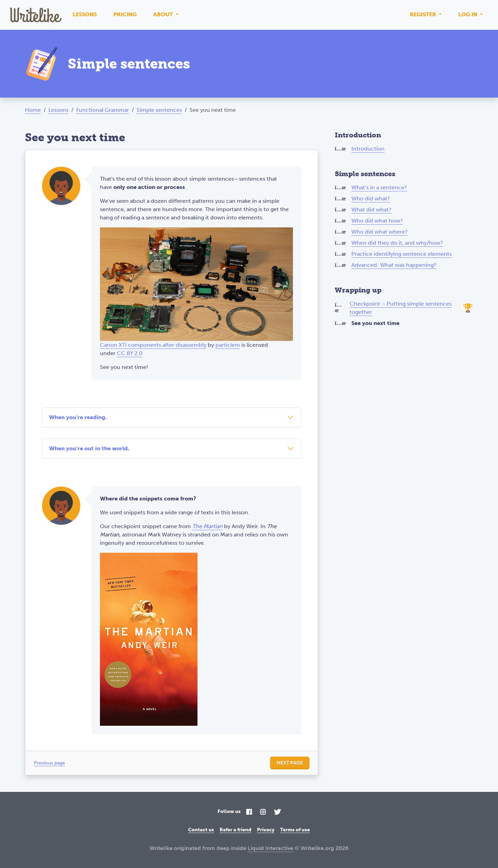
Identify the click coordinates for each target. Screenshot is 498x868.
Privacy (266, 830)
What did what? (371, 210)
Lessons (85, 14)
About (164, 14)
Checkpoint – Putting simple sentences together (401, 308)
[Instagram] (263, 812)
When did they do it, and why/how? (397, 243)
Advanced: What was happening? (394, 265)
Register (424, 14)
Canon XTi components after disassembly (153, 345)
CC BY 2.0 (130, 353)
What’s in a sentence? (379, 187)
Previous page (49, 763)
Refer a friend (236, 830)
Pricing (125, 14)
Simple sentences (159, 110)
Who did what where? (380, 232)
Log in (468, 14)
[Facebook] (249, 812)
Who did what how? (377, 221)
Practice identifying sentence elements (402, 254)
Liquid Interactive (270, 848)
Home (33, 110)
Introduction (368, 149)
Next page (290, 763)
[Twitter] (277, 812)
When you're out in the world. (89, 448)
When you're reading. (78, 417)
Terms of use (295, 830)
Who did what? (371, 198)
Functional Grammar (103, 110)
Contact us (201, 830)
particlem (228, 345)
